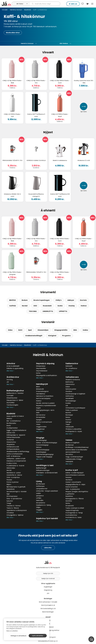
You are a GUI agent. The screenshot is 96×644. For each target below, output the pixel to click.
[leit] (45, 4)
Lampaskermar (42, 489)
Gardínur (69, 391)
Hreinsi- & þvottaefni (73, 482)
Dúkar (68, 387)
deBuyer (71, 300)
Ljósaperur (40, 496)
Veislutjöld (69, 461)
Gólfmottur (70, 396)
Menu (92, 4)
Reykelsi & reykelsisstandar (46, 406)
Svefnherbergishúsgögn (45, 454)
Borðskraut (70, 445)
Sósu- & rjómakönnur (14, 499)
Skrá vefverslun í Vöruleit (48, 602)
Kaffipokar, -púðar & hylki (16, 459)
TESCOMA (33, 311)
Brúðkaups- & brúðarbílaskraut (77, 447)
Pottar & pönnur (13, 482)
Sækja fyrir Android (48, 579)
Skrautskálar (41, 417)
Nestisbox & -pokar (14, 473)
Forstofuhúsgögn (42, 445)
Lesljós (38, 493)
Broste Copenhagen (42, 300)
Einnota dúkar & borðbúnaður (76, 450)
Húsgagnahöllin (61, 330)
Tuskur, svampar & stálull (75, 508)
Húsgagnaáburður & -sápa (75, 484)
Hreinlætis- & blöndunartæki (47, 473)
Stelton (84, 306)
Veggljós (39, 510)
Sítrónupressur (12, 496)
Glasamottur (11, 442)
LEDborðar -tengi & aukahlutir (47, 491)
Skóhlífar (69, 501)
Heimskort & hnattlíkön (45, 396)
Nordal (25, 306)
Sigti (8, 494)
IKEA (75, 330)
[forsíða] (7, 4)
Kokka (85, 330)
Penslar (9, 480)
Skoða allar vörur (13, 33)
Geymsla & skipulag (45, 363)
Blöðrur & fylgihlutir (73, 443)
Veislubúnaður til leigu (73, 459)
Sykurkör (10, 501)
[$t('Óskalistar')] (82, 4)
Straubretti (70, 506)
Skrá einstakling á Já (48, 609)
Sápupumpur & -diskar (15, 400)
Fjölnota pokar (71, 389)
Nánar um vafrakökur (12, 631)
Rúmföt (68, 413)
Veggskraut (40, 429)
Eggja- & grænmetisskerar (16, 430)
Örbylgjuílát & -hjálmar (15, 515)
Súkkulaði (69, 366)
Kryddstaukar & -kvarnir (15, 466)
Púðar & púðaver (72, 410)
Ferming (10, 380)
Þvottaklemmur (71, 515)
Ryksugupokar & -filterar (75, 499)
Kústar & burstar (72, 487)
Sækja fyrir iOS (48, 573)
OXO (35, 306)
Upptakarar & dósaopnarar (17, 510)
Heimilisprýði (42, 384)
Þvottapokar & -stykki (74, 431)
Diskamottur (70, 384)
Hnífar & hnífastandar (15, 454)
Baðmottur (70, 382)
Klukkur (39, 401)
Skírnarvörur (41, 415)
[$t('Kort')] (87, 4)
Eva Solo (83, 300)
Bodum (25, 300)
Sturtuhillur (11, 403)
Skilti (38, 413)
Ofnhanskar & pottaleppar (75, 408)
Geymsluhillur (41, 368)
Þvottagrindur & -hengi (74, 513)
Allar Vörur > (10, 371)
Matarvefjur (11, 468)
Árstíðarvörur (13, 377)
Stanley (72, 306)
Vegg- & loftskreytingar (74, 457)
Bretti (9, 426)
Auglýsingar (48, 587)
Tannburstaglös (12, 405)
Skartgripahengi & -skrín (45, 410)
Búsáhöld (28, 10)
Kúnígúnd (52, 336)
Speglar (39, 420)
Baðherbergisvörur (15, 391)
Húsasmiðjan (43, 330)
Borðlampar (41, 484)
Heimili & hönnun (16, 10)
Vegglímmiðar (41, 427)
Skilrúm (39, 447)
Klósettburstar (12, 398)
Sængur (68, 422)
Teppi (68, 424)
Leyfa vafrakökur (38, 636)
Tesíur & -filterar (13, 508)
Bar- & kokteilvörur (14, 421)
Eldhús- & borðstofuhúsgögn (47, 443)
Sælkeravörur (72, 363)
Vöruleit (5, 10)
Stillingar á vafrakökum (19, 636)
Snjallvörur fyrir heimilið (47, 518)
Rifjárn (9, 484)
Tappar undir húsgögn (44, 457)
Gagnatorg (48, 590)
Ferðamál (10, 440)
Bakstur (9, 419)
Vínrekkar (10, 513)
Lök (67, 406)
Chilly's (58, 300)
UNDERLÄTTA (48, 311)
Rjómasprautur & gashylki (16, 487)
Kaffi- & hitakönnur (14, 456)
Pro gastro (66, 336)
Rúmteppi (69, 415)
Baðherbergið (41, 468)
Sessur (68, 417)
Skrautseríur (41, 503)
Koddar (68, 403)
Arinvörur (11, 363)
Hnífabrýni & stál (13, 447)
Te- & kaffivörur (71, 368)
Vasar (38, 424)
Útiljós (38, 507)
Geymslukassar (42, 371)
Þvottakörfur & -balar (74, 517)
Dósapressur (41, 366)
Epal (30, 330)
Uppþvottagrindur (72, 510)
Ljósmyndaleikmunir (73, 452)
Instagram (52, 637)
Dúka (10, 330)
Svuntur (68, 420)
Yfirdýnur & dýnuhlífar (73, 429)
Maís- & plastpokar (73, 489)
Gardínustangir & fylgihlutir (75, 394)
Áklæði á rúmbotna (73, 380)
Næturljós (40, 500)
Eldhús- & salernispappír (75, 473)
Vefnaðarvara (72, 377)
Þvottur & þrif (72, 470)
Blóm (38, 387)
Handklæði (70, 398)
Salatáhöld (10, 489)
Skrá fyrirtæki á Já (48, 605)
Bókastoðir (40, 389)
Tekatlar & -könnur (14, 506)
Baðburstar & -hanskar (15, 393)
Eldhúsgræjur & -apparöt (16, 435)
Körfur (38, 373)
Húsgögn (40, 438)
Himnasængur (71, 401)
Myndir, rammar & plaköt (45, 403)
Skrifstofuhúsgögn (43, 450)
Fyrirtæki (10, 396)
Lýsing (39, 481)
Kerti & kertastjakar (43, 398)
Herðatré (69, 480)
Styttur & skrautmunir (44, 422)
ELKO (20, 330)
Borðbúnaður (11, 423)
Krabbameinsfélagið (34, 336)
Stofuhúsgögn (41, 452)
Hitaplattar (11, 444)
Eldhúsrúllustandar (13, 437)
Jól (8, 382)
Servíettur (69, 454)
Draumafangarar (42, 391)
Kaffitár (13, 306)
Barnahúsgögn (41, 440)
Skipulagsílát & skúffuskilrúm (46, 375)
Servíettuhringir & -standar (17, 492)
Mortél (9, 470)
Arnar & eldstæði (13, 366)
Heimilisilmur (41, 394)
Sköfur (68, 503)
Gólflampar (40, 486)
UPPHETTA (63, 311)
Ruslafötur (69, 496)
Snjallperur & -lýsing (43, 505)
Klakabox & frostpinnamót (16, 461)
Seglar (38, 408)
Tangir (9, 503)
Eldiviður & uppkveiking (15, 368)
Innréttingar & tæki (45, 465)
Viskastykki (70, 427)
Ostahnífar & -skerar (14, 475)
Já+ (48, 593)
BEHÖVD (13, 300)
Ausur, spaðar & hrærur (15, 416)
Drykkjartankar (12, 428)
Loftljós (39, 498)
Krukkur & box (12, 463)
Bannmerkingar (48, 612)
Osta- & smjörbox (13, 477)
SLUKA (60, 306)
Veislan (69, 440)
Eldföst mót (11, 433)
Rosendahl (47, 306)
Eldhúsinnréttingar (43, 470)
